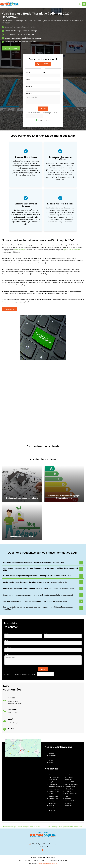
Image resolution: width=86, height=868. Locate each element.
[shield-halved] (37, 121)
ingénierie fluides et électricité (72, 251)
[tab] (43, 564)
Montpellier (52, 757)
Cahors (51, 761)
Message (29, 95)
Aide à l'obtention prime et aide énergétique (54, 781)
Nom (45, 74)
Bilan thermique (54, 797)
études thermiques (20, 251)
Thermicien (52, 776)
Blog (20, 862)
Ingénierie (68, 793)
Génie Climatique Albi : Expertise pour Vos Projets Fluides (66, 828)
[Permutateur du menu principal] (84, 5)
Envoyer (43, 110)
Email (28, 81)
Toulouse (51, 754)
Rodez (50, 759)
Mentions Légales (39, 862)
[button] (80, 5)
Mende (51, 764)
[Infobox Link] (13, 702)
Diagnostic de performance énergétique (69, 778)
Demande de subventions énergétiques (52, 809)
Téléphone (30, 88)
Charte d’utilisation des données (57, 862)
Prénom (29, 74)
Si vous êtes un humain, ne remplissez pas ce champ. (42, 114)
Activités (28, 862)
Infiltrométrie (69, 790)
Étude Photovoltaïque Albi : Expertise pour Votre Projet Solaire (22, 828)
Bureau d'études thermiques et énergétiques (54, 802)
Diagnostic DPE (69, 783)
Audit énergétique (54, 790)
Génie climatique (70, 788)
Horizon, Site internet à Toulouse (47, 865)
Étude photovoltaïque (71, 786)
